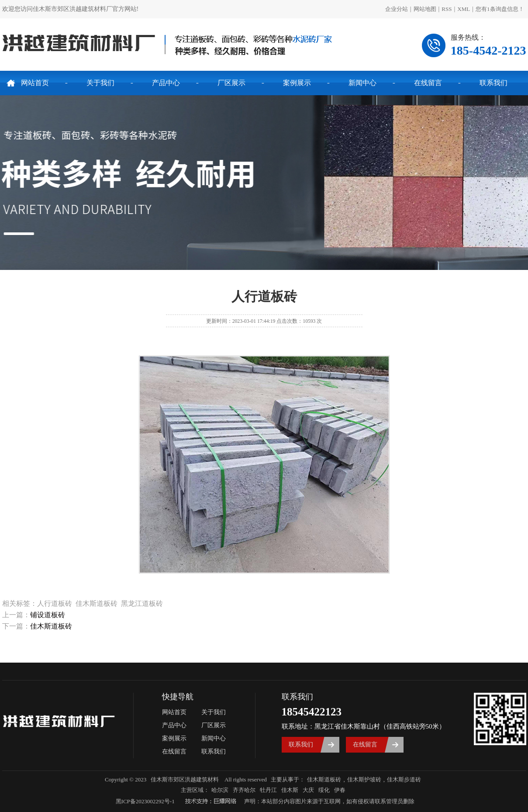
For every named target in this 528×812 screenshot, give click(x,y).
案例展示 (297, 83)
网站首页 (35, 83)
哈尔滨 (220, 790)
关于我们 (100, 83)
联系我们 (493, 83)
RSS (447, 9)
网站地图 (425, 9)
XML (464, 9)
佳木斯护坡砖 (364, 779)
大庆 (308, 790)
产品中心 (166, 83)
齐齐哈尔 (244, 790)
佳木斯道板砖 (51, 626)
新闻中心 (362, 83)
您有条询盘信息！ (500, 9)
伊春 (340, 790)
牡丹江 (268, 790)
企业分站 (397, 9)
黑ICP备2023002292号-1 (145, 801)
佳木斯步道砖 (404, 779)
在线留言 (428, 83)
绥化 (324, 790)
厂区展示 (231, 83)
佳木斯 (290, 790)
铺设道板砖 (48, 615)
